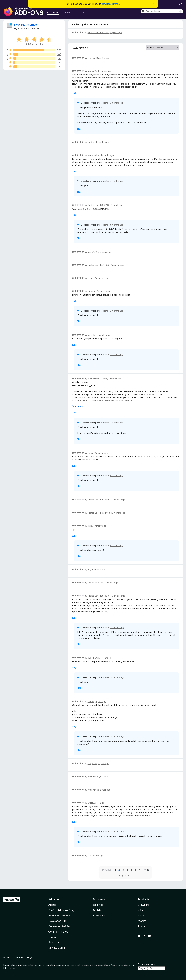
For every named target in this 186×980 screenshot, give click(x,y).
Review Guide (57, 948)
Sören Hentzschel (29, 29)
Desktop (98, 905)
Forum (52, 937)
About (52, 905)
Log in (180, 3)
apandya (92, 777)
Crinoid (91, 702)
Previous (107, 870)
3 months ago (103, 58)
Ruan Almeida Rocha (97, 379)
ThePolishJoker (95, 583)
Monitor (143, 921)
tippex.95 (92, 71)
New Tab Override (26, 25)
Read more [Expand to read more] (77, 406)
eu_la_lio (92, 335)
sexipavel (92, 764)
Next (146, 870)
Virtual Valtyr (94, 155)
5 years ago (116, 32)
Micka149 (92, 252)
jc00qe (91, 142)
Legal (30, 957)
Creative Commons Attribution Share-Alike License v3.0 (101, 965)
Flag (74, 93)
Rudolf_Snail (93, 658)
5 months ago (117, 205)
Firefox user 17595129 (99, 205)
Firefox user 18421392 (98, 265)
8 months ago (115, 379)
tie (89, 570)
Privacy (7, 957)
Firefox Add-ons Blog (61, 910)
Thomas (91, 58)
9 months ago (101, 453)
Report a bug (56, 942)
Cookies (19, 957)
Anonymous (93, 790)
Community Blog (58, 932)
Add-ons (54, 899)
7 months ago (117, 265)
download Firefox (110, 4)
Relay (141, 916)
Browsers (143, 905)
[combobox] (162, 11)
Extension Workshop (61, 916)
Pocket (142, 926)
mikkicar (91, 291)
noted (31, 965)
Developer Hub (57, 921)
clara (90, 526)
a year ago (106, 658)
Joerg (90, 278)
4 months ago (102, 142)
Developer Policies (59, 926)
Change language (146, 964)
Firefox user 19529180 (99, 500)
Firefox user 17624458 (99, 513)
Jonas (90, 453)
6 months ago (105, 252)
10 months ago (118, 500)
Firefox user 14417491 (98, 32)
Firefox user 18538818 (99, 596)
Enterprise (99, 916)
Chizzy (91, 803)
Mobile (97, 910)
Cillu (90, 856)
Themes (67, 12)
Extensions (53, 12)
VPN (141, 910)
